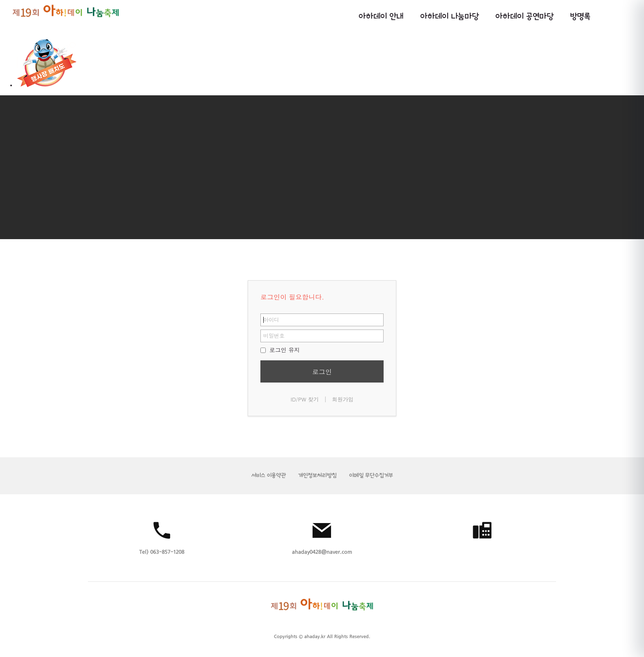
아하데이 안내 (381, 17)
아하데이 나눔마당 (450, 17)
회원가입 (343, 399)
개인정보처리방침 (317, 476)
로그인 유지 (280, 350)
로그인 (322, 372)
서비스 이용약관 (269, 476)
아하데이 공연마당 (524, 17)
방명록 (580, 17)
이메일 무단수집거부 (371, 476)
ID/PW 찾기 (305, 399)
